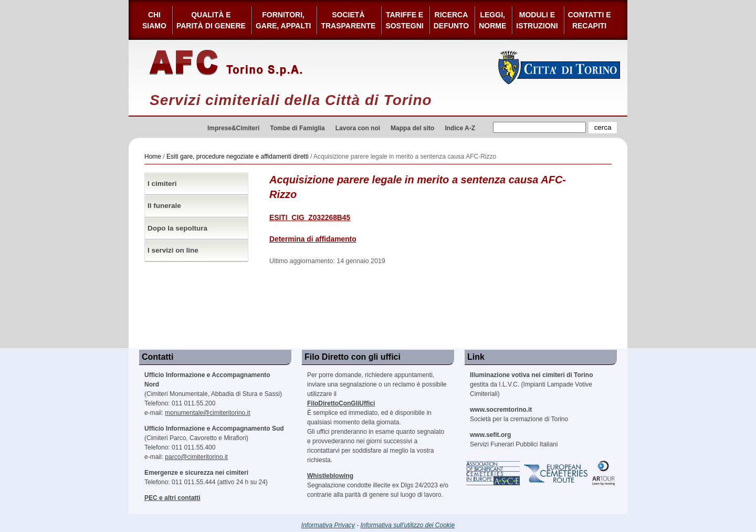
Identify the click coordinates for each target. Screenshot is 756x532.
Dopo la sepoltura (177, 228)
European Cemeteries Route (556, 473)
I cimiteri (162, 184)
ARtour (604, 473)
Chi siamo (154, 20)
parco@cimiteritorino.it (196, 457)
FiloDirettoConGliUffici (341, 403)
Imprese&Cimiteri (233, 128)
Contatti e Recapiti (590, 20)
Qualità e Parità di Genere (211, 20)
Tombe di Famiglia (297, 128)
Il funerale (164, 206)
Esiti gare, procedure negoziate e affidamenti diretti (238, 157)
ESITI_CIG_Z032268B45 (310, 218)
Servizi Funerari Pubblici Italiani (514, 440)
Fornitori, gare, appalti (283, 20)
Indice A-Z (460, 128)
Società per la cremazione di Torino (519, 414)
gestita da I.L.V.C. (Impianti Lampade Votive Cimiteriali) (531, 384)
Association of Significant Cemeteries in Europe (493, 473)
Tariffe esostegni (404, 20)
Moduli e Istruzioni (537, 20)
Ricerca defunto (451, 20)
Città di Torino (559, 67)
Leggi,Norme (492, 20)
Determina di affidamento (313, 239)
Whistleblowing (330, 476)
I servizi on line (173, 250)
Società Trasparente (348, 20)
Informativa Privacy (328, 525)
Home (153, 157)
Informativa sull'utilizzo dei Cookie (408, 525)
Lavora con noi (358, 128)
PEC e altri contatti (172, 498)
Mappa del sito (412, 128)
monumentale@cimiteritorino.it (207, 413)
